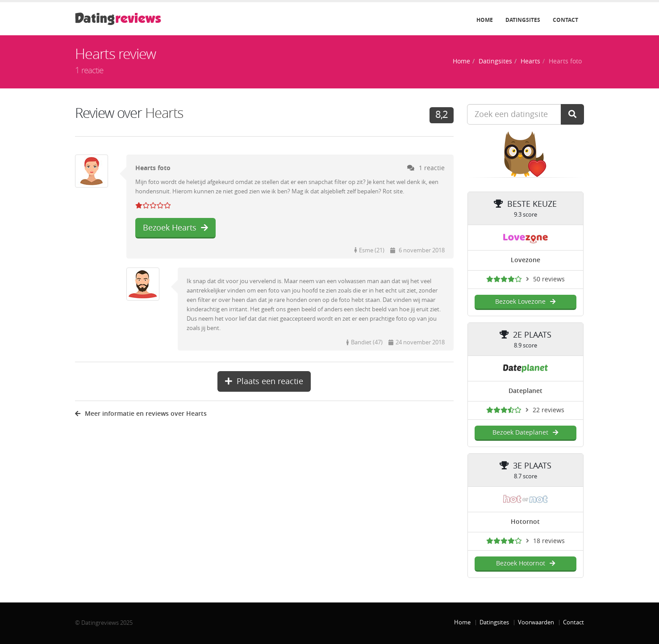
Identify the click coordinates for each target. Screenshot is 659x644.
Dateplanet (526, 391)
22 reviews (548, 410)
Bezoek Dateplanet (525, 433)
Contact (565, 20)
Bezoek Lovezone (525, 302)
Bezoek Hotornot (526, 563)
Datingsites (523, 20)
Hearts (530, 61)
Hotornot (525, 522)
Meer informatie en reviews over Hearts (141, 414)
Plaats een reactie (264, 381)
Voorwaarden (536, 622)
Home (485, 20)
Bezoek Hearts (175, 228)
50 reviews (549, 279)
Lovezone (526, 260)
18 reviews (549, 541)
